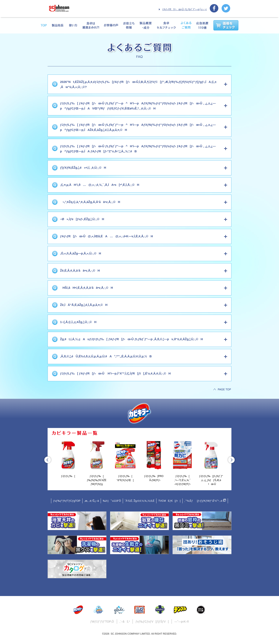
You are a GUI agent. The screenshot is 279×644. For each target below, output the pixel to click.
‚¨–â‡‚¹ (125, 622)
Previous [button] (48, 460)
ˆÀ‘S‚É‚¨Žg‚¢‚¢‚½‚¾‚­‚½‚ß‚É (140, 501)
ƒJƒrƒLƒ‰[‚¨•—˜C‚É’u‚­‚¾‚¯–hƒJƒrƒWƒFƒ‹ (182, 462)
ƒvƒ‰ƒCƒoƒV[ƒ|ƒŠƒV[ (152, 622)
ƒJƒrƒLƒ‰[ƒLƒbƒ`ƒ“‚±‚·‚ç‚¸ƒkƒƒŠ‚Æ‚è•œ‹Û (211, 462)
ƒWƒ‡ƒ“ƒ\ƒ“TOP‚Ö (102, 622)
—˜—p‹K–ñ (182, 622)
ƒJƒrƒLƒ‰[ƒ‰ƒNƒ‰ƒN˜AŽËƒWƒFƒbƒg (97, 462)
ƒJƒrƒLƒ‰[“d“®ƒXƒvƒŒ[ (125, 461)
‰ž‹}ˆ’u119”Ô (112, 501)
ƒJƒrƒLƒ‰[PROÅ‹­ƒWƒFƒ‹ (154, 461)
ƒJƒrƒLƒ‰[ (68, 458)
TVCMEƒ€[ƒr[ (169, 501)
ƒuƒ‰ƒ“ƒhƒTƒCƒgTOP (67, 501)
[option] (68, 459)
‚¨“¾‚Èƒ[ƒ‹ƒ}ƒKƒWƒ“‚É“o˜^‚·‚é (205, 501)
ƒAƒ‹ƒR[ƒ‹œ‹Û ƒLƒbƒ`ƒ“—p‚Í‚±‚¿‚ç (184, 9)
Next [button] (231, 460)
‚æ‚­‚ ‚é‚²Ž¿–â (92, 501)
